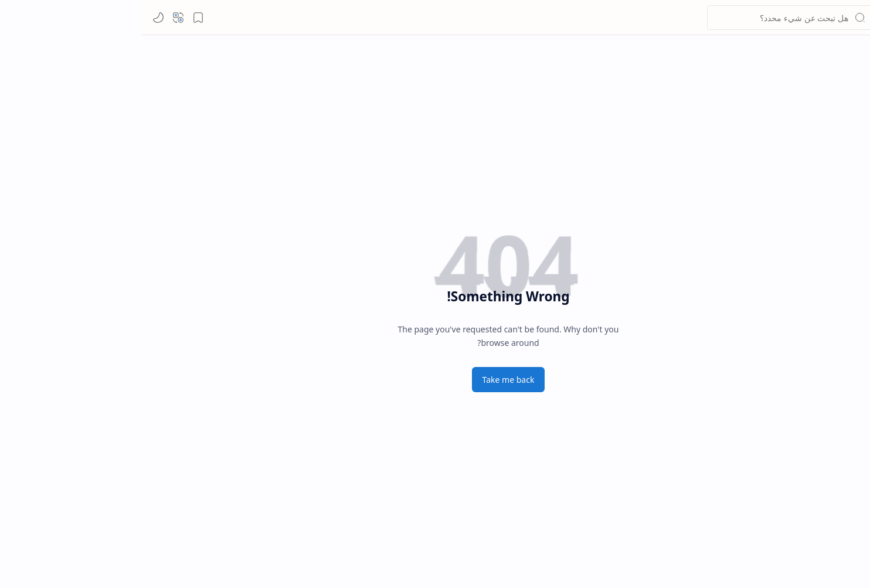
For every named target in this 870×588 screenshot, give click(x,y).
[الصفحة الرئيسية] (803, 61)
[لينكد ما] (814, 18)
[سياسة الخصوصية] (803, 259)
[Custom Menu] (803, 117)
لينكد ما (782, 18)
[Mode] (18, 18)
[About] (803, 188)
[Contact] (803, 216)
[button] (849, 18)
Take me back (368, 380)
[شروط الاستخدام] (803, 287)
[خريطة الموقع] (803, 315)
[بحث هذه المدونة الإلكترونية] (649, 18)
